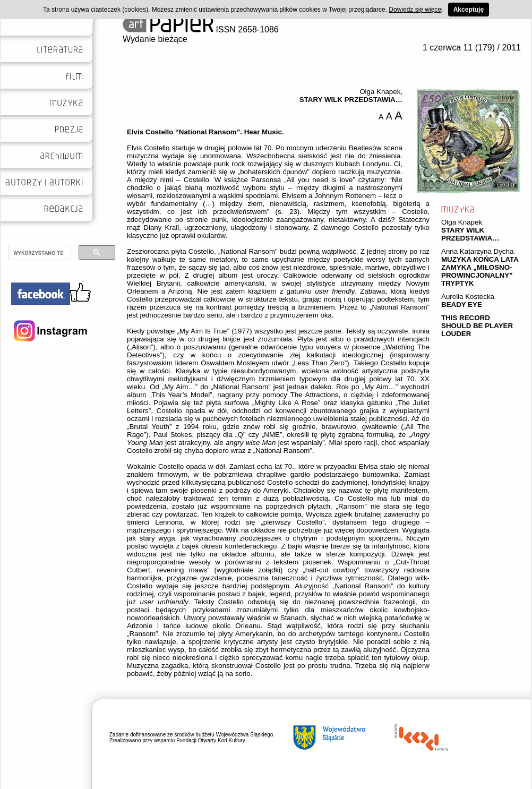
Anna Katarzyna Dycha (477, 251)
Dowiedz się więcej (415, 10)
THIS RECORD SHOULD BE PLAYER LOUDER (477, 326)
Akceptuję (469, 10)
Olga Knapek (462, 222)
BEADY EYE (462, 305)
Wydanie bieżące (155, 39)
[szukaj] (38, 253)
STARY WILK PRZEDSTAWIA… (470, 234)
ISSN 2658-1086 (201, 29)
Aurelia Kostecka (468, 297)
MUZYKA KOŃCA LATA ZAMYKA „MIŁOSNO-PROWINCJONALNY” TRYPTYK (480, 271)
